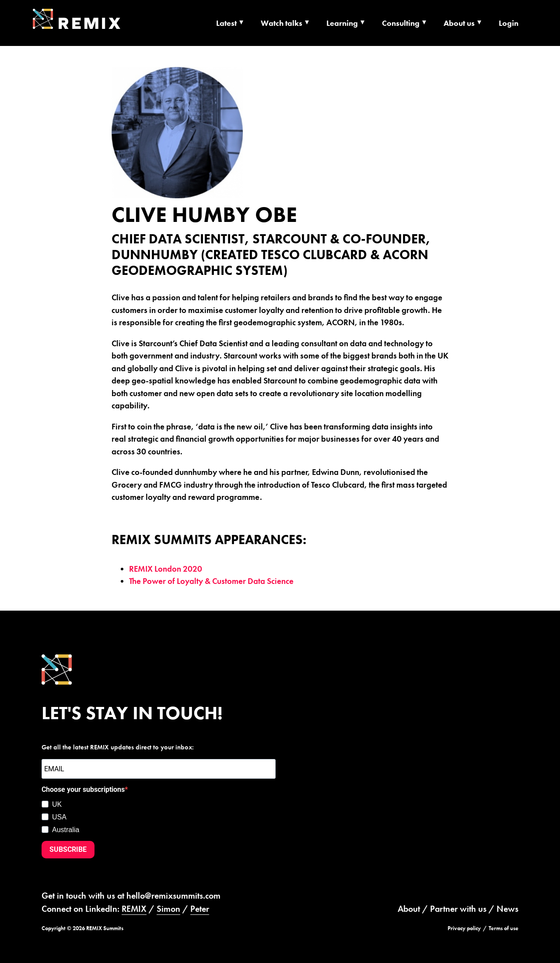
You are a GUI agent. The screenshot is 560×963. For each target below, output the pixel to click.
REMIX (134, 909)
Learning (342, 23)
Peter (200, 909)
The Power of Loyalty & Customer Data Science (211, 581)
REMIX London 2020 (166, 569)
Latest (226, 23)
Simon (168, 909)
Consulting (401, 23)
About (409, 909)
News (507, 909)
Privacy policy (464, 928)
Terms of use (504, 928)
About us (459, 23)
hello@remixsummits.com (173, 896)
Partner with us (458, 909)
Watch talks (282, 23)
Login (509, 23)
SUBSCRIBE (68, 849)
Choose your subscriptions (83, 789)
